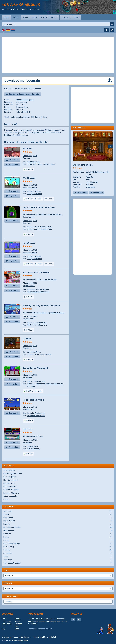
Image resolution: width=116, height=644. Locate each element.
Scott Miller (33, 629)
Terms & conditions (40, 637)
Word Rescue (29, 178)
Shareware (27, 188)
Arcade (58, 515)
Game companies (11, 496)
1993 (35, 440)
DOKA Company (34, 449)
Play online (14, 165)
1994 (35, 221)
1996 (35, 156)
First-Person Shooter (58, 527)
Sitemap (5, 637)
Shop (25, 17)
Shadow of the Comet (83, 165)
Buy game (13, 196)
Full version (27, 378)
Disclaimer (25, 637)
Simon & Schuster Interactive (39, 354)
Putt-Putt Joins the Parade (36, 272)
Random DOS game (11, 493)
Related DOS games (11, 490)
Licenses (8, 583)
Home (6, 17)
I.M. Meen (27, 338)
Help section (37, 133)
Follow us (77, 614)
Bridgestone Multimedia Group (40, 227)
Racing (58, 540)
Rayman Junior (40, 313)
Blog (34, 17)
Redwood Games (34, 191)
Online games (7, 624)
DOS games (7, 614)
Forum (44, 17)
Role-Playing (58, 547)
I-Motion (89, 184)
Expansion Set (58, 521)
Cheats (6, 499)
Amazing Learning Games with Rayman (41, 305)
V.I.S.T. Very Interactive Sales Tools (41, 164)
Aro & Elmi (28, 148)
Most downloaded (11, 480)
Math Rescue (29, 243)
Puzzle (58, 537)
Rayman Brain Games (56, 313)
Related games (11, 596)
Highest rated (9, 483)
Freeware (27, 158)
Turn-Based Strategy (58, 563)
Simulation (58, 553)
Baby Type (39, 436)
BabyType (27, 429)
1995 (35, 346)
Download (13, 160)
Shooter (58, 550)
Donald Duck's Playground (35, 368)
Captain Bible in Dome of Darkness (39, 207)
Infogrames (91, 187)
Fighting (58, 524)
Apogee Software (35, 194)
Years (6, 570)
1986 (35, 375)
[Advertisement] (58, 55)
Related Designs (34, 162)
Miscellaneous (58, 531)
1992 (35, 185)
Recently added (10, 487)
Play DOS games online (13, 474)
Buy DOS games (10, 477)
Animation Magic (34, 352)
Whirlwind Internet (21, 641)
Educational (28, 156)
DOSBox (8, 135)
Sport (58, 557)
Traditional (58, 560)
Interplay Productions (36, 413)
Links (77, 17)
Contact (66, 17)
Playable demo (22, 107)
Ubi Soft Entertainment (37, 323)
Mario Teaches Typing (25, 100)
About (54, 17)
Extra (34, 188)
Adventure (90, 177)
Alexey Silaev (33, 446)
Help (17, 626)
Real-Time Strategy (58, 544)
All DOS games (9, 470)
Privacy (15, 637)
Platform (58, 534)
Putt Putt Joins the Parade (45, 279)
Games (16, 17)
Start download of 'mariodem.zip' (24, 94)
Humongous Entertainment (39, 289)
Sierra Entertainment (36, 381)
